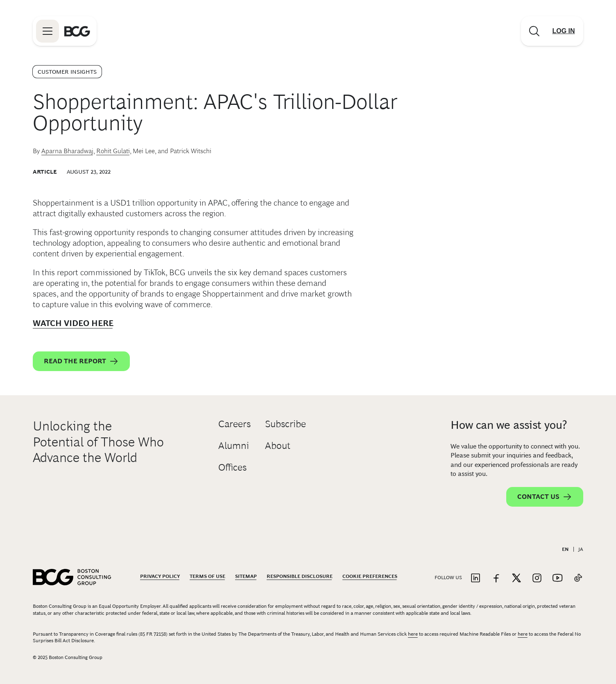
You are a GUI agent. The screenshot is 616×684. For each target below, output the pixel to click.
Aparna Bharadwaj (67, 151)
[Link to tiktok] (578, 579)
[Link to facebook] (496, 579)
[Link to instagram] (537, 579)
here (413, 634)
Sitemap (246, 576)
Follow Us (448, 578)
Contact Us (545, 497)
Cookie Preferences (370, 576)
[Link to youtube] (557, 579)
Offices (232, 467)
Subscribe (285, 424)
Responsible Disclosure (300, 576)
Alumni (234, 445)
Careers (234, 424)
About (278, 445)
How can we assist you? (509, 425)
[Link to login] (564, 31)
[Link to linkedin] (476, 579)
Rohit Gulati (113, 151)
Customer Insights (67, 72)
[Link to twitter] (516, 579)
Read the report (81, 361)
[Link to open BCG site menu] (48, 31)
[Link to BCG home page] (77, 31)
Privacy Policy (160, 576)
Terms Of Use (207, 576)
